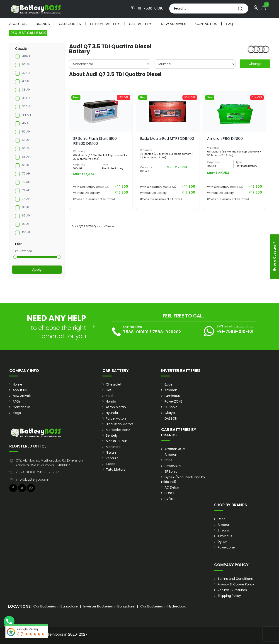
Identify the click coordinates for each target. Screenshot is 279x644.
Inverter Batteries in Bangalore (109, 606)
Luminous (172, 396)
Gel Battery (140, 24)
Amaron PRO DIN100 (225, 139)
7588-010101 (136, 332)
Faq (230, 24)
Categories (70, 24)
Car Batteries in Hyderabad (163, 606)
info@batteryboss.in (32, 479)
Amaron (171, 390)
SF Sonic (171, 407)
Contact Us (206, 24)
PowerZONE (173, 401)
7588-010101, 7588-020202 (37, 472)
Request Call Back (28, 33)
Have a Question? (274, 257)
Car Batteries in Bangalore (56, 606)
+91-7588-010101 (148, 8)
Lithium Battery (105, 24)
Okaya (170, 413)
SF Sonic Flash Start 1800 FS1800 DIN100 (95, 141)
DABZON (171, 418)
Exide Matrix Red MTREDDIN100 (167, 139)
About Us (18, 24)
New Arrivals (173, 24)
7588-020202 (167, 332)
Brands (43, 24)
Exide (169, 384)
